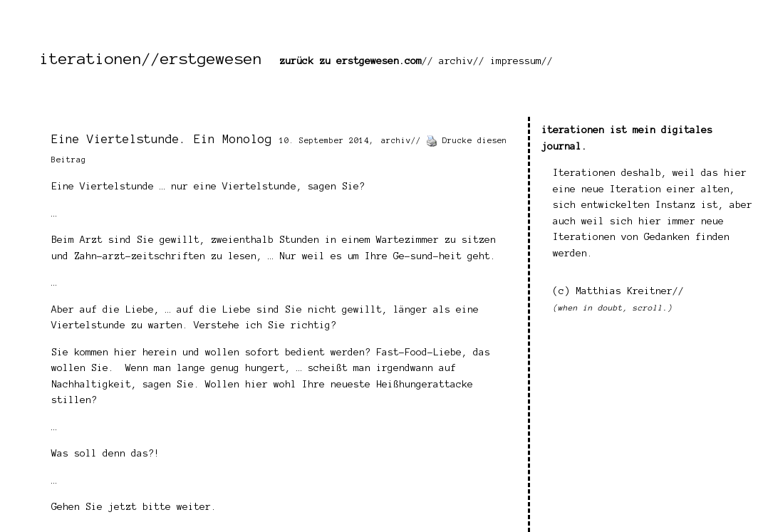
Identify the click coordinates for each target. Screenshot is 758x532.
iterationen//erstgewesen (151, 58)
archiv (456, 61)
